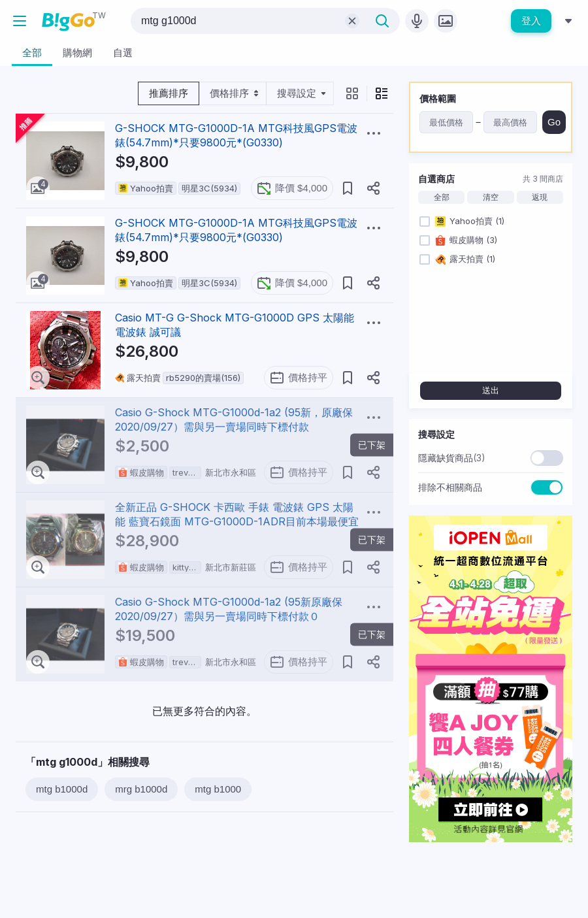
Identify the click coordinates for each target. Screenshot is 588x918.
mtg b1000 (218, 789)
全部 (442, 197)
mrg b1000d (141, 789)
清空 (491, 197)
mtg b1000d (62, 789)
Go (554, 122)
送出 (491, 390)
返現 (540, 197)
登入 (531, 21)
